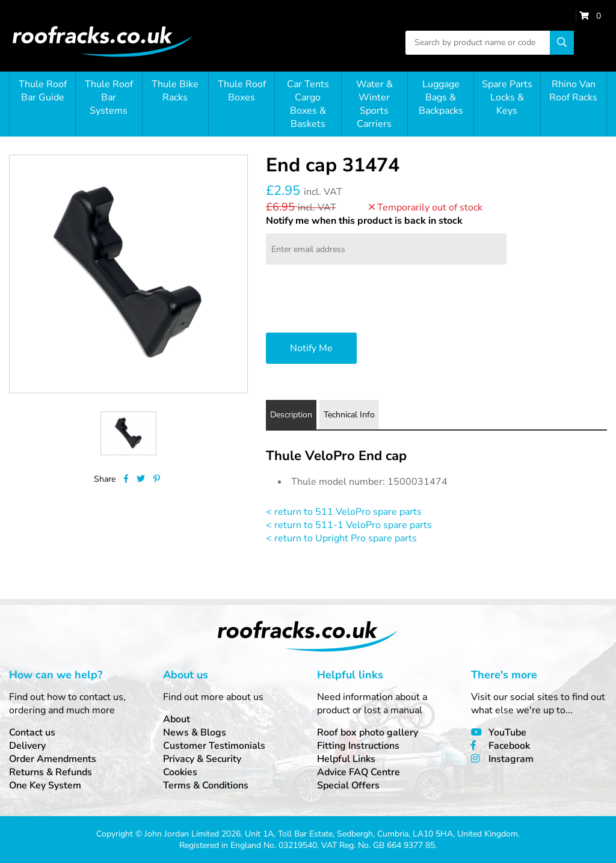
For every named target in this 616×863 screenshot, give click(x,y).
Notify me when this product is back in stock (364, 221)
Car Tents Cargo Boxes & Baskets (308, 104)
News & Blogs (195, 732)
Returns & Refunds (51, 772)
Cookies (180, 772)
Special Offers (348, 785)
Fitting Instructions (358, 746)
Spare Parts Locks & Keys (507, 97)
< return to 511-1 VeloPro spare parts (349, 525)
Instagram (511, 759)
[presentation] (357, 300)
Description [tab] (291, 415)
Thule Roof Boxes (242, 91)
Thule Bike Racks (175, 91)
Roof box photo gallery (368, 732)
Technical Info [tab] (349, 415)
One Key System (45, 785)
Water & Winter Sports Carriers (374, 104)
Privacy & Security (202, 759)
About (177, 719)
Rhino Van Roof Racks (573, 91)
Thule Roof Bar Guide (43, 91)
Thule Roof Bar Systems (109, 97)
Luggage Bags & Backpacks (441, 97)
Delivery (27, 746)
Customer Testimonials (214, 746)
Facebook (509, 746)
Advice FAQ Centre (359, 772)
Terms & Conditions (206, 785)
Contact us (32, 732)
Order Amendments (53, 759)
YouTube (507, 732)
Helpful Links (346, 759)
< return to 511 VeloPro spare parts (344, 512)
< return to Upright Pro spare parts (341, 538)
